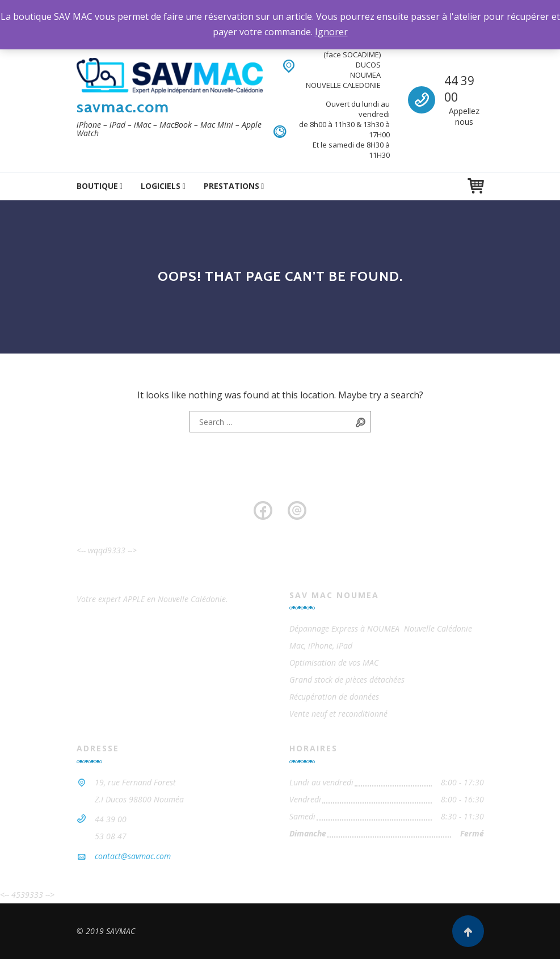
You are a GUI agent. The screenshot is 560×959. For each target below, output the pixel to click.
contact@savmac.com (133, 856)
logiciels (161, 186)
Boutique (97, 186)
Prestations (231, 186)
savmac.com (123, 107)
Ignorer (331, 32)
